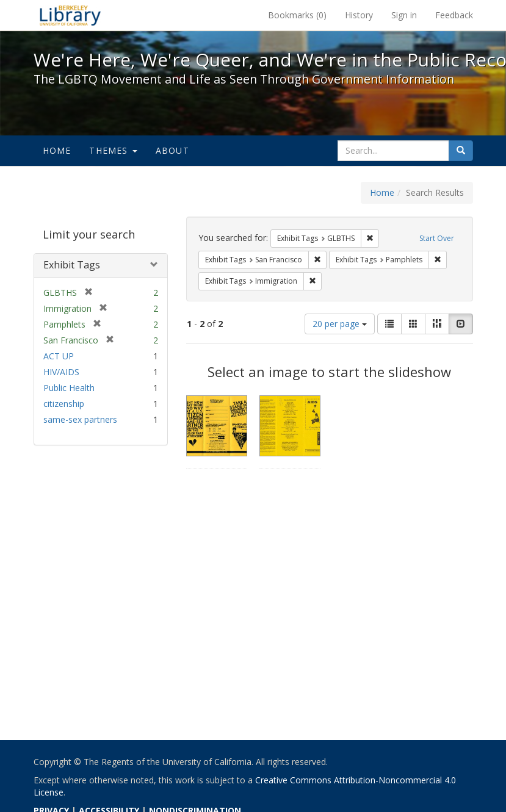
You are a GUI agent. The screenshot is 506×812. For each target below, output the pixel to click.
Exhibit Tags (72, 265)
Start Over (437, 238)
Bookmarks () (297, 15)
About (172, 150)
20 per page (340, 324)
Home (57, 150)
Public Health (69, 388)
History (359, 15)
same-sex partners (80, 419)
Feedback (454, 15)
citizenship (64, 404)
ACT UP (59, 356)
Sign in (404, 15)
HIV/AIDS (61, 372)
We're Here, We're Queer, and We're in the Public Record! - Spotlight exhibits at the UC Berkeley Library (70, 15)
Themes (113, 150)
